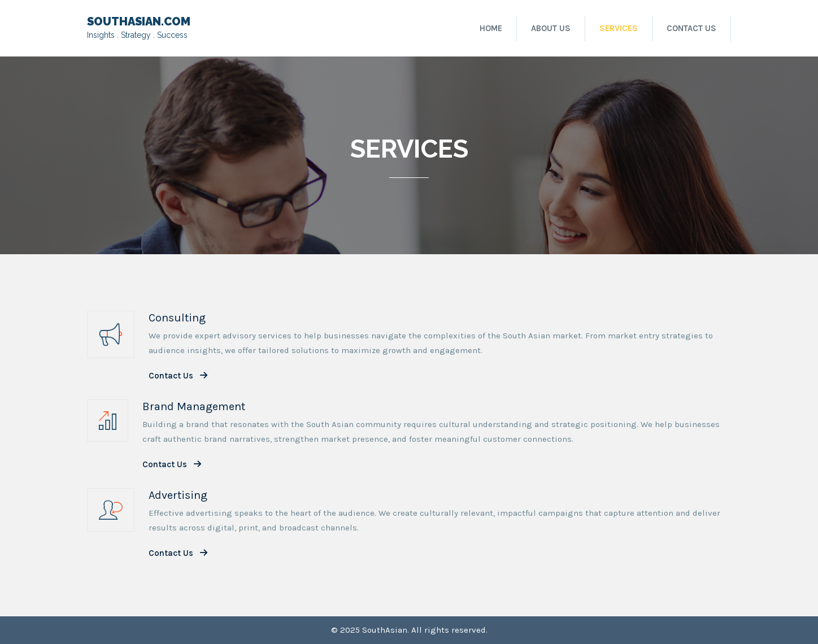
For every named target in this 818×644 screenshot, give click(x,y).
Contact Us (691, 28)
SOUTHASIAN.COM (139, 21)
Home (491, 28)
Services (619, 28)
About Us (551, 28)
